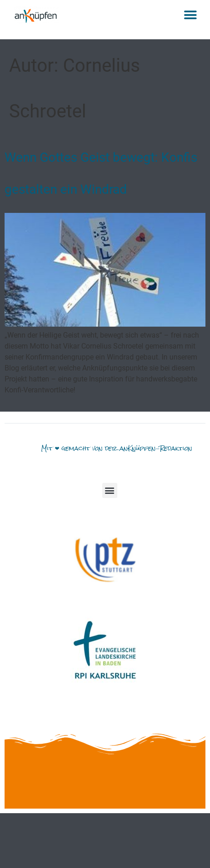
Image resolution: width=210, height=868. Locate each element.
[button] (191, 15)
